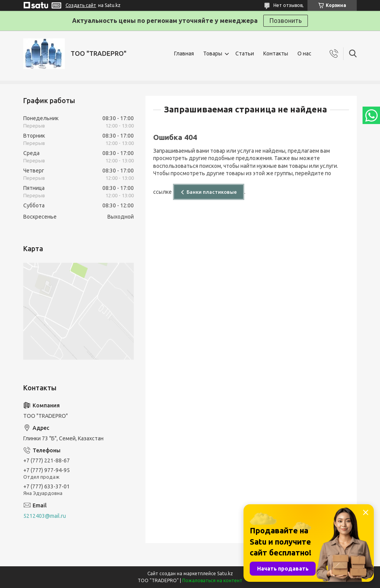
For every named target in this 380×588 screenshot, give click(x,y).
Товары (213, 53)
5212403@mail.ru (45, 516)
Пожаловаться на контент (212, 580)
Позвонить (286, 21)
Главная (184, 53)
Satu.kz (225, 573)
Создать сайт (81, 5)
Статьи (245, 53)
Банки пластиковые (212, 192)
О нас (304, 53)
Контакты (276, 53)
